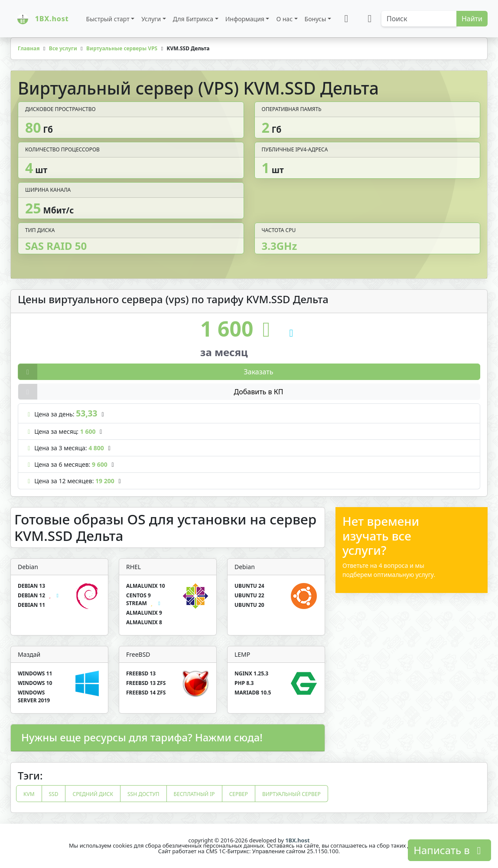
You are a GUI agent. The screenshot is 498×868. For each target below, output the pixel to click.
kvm (29, 794)
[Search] (419, 19)
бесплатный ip (194, 794)
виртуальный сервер (291, 794)
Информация (245, 19)
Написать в (449, 850)
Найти (472, 19)
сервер (239, 794)
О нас (284, 19)
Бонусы (316, 19)
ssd (54, 794)
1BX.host (297, 840)
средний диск (93, 794)
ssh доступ (143, 794)
